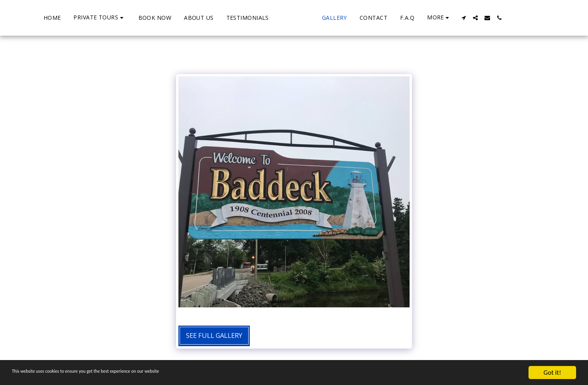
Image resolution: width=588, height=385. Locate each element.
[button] (69, 18)
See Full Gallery (214, 335)
